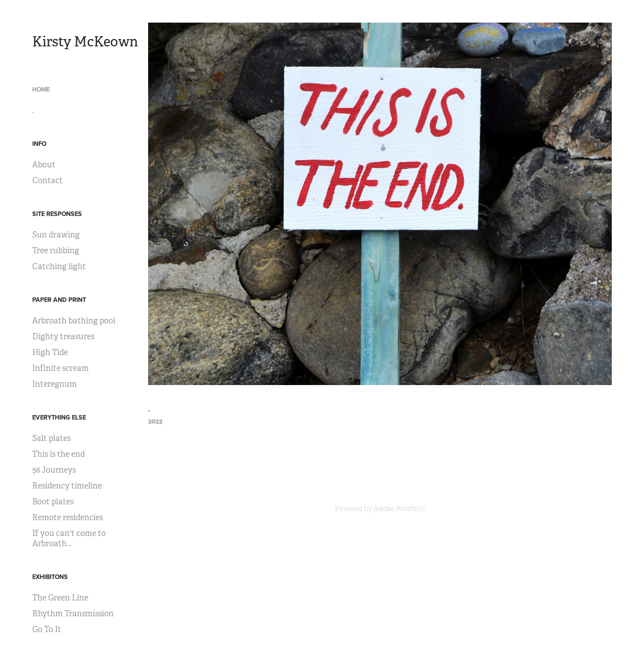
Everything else (59, 417)
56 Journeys (54, 470)
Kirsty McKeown (85, 42)
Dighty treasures (63, 336)
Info (39, 144)
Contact (47, 180)
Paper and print (59, 300)
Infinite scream (60, 368)
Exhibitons (50, 577)
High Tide (50, 352)
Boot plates (53, 502)
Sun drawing (56, 235)
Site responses (57, 214)
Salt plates (51, 438)
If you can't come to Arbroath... (69, 538)
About (44, 165)
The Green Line (60, 598)
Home (41, 89)
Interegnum (55, 384)
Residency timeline (67, 486)
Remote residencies (68, 517)
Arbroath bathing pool (74, 321)
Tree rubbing (56, 250)
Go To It (47, 629)
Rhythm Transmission (73, 613)
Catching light (59, 266)
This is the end (59, 454)
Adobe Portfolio (399, 509)
